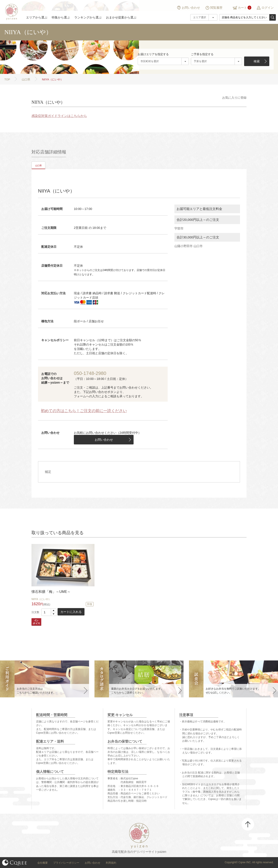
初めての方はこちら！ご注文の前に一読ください (84, 411)
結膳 (11, 12)
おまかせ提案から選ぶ (121, 17)
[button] (54, 611)
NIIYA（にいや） (41, 599)
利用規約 (111, 863)
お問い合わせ (191, 8)
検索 (257, 61)
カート (242, 8)
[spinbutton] (49, 612)
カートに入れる (71, 612)
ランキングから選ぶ (88, 17)
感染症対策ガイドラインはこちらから (59, 116)
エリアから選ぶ (37, 17)
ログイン (268, 8)
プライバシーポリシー (66, 863)
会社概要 (43, 863)
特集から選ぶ (61, 17)
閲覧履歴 (216, 8)
